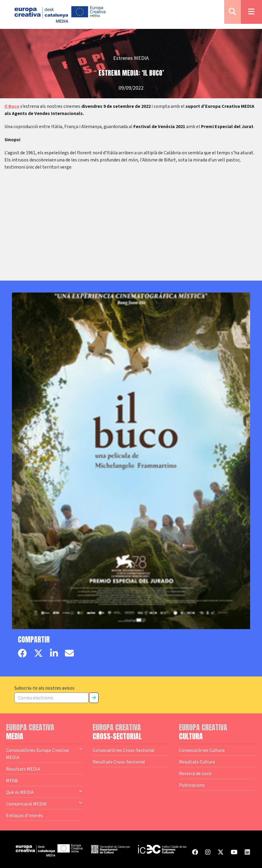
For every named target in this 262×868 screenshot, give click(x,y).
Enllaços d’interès (24, 815)
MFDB (12, 780)
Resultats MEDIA (23, 769)
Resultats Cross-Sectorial (119, 762)
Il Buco (12, 106)
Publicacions (192, 785)
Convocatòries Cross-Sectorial (124, 750)
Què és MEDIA (45, 792)
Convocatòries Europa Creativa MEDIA (45, 753)
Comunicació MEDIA (45, 803)
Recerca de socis (195, 773)
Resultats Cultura (197, 762)
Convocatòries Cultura (202, 750)
